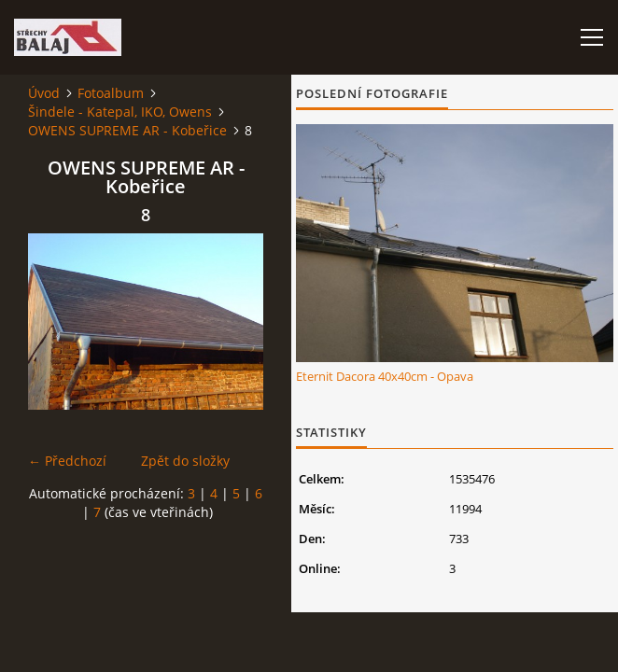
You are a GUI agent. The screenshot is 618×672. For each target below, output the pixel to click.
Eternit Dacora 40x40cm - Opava (385, 376)
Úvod (44, 93)
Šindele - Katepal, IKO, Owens (120, 112)
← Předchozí (67, 461)
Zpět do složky (185, 461)
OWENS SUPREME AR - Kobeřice (127, 130)
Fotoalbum (111, 93)
